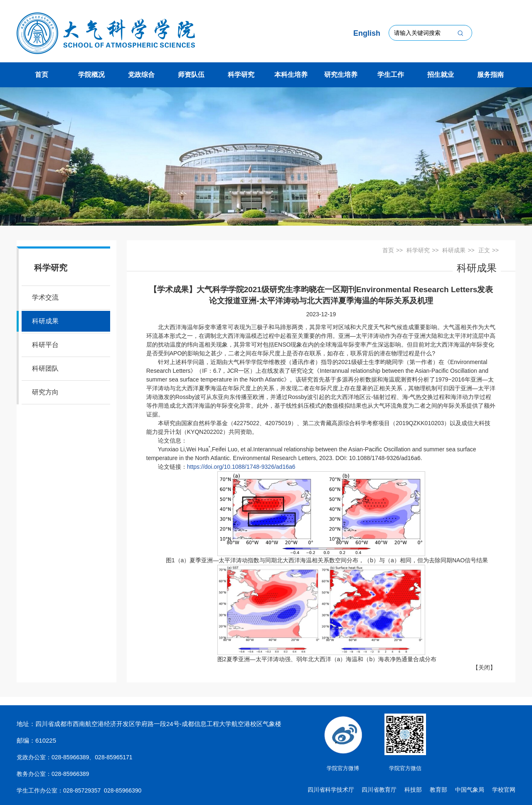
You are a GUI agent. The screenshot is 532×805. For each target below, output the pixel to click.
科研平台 (45, 345)
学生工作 (391, 75)
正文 (484, 250)
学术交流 (45, 297)
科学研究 (241, 75)
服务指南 (490, 75)
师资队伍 (191, 75)
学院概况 (91, 75)
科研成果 (45, 321)
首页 (42, 75)
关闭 (484, 667)
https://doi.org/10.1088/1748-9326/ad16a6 (241, 467)
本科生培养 (291, 75)
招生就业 (441, 75)
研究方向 (45, 392)
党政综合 (141, 75)
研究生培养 (341, 75)
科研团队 (45, 368)
